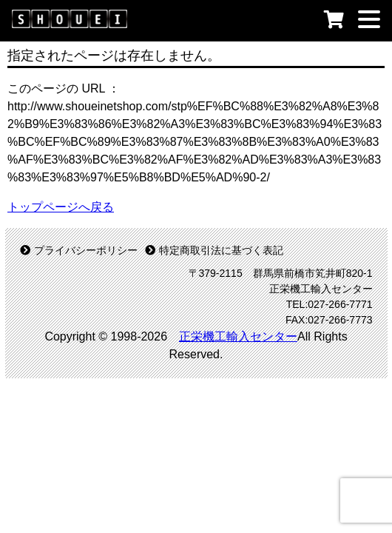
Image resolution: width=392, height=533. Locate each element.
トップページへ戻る (61, 207)
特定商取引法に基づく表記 (214, 250)
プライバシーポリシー (79, 250)
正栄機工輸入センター (238, 336)
